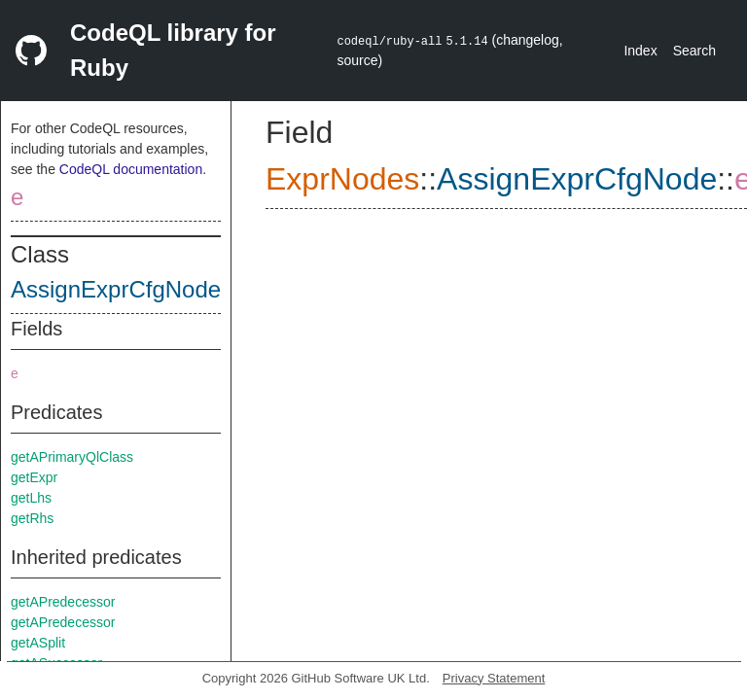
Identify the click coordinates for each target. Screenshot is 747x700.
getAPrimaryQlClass (72, 457)
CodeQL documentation (131, 169)
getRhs (32, 518)
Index (640, 51)
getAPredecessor (63, 602)
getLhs (31, 498)
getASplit (38, 643)
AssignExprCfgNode (116, 289)
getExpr (34, 477)
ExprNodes (342, 179)
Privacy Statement (494, 678)
